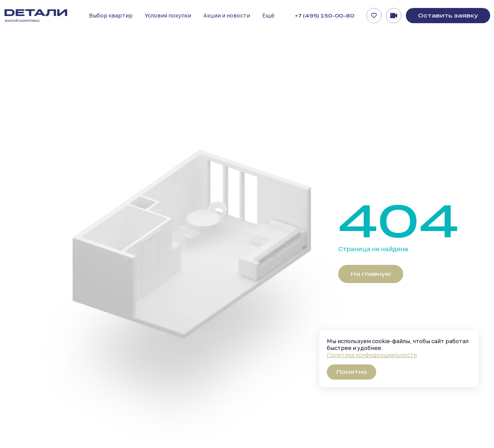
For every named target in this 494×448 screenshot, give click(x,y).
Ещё (268, 15)
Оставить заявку (448, 15)
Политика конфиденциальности (372, 355)
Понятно (351, 372)
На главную (371, 274)
